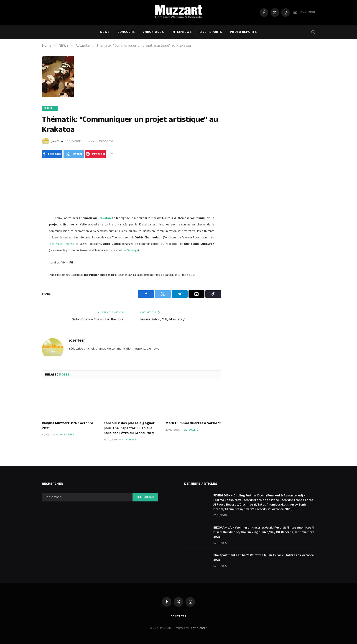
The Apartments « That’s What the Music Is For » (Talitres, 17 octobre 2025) (264, 557)
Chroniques (153, 32)
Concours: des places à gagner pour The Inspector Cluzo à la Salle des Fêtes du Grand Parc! (129, 428)
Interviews (182, 32)
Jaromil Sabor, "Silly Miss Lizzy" (163, 319)
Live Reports (211, 32)
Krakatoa (104, 218)
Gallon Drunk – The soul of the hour (98, 319)
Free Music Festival (61, 244)
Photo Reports (243, 32)
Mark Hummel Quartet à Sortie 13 (193, 423)
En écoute (67, 435)
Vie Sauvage (130, 250)
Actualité (50, 108)
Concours (126, 32)
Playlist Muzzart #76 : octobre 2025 (68, 426)
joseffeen (57, 141)
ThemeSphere (198, 628)
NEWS (105, 32)
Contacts (178, 616)
